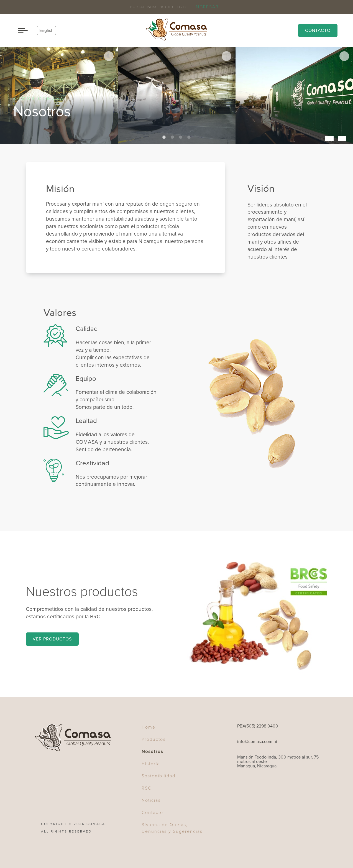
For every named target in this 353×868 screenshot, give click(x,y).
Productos (154, 739)
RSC (147, 788)
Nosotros (152, 752)
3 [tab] (181, 137)
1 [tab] (164, 137)
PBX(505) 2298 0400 (258, 726)
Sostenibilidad (158, 776)
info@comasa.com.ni (257, 742)
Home (149, 727)
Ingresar (207, 7)
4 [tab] (189, 137)
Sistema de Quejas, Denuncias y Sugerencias (172, 828)
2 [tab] (172, 137)
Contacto (318, 30)
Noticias (151, 800)
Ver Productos (52, 639)
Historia (151, 764)
